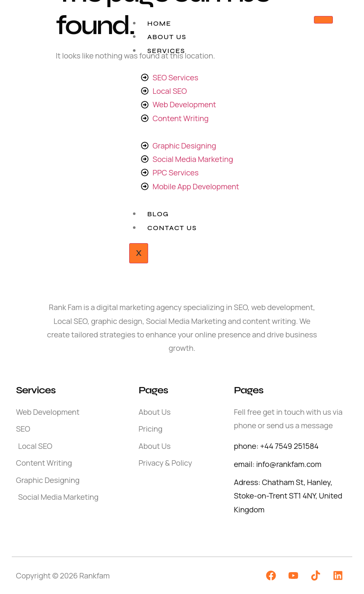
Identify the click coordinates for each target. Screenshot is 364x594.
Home (159, 23)
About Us (167, 37)
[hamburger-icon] (323, 20)
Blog (158, 214)
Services (166, 51)
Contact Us (172, 228)
